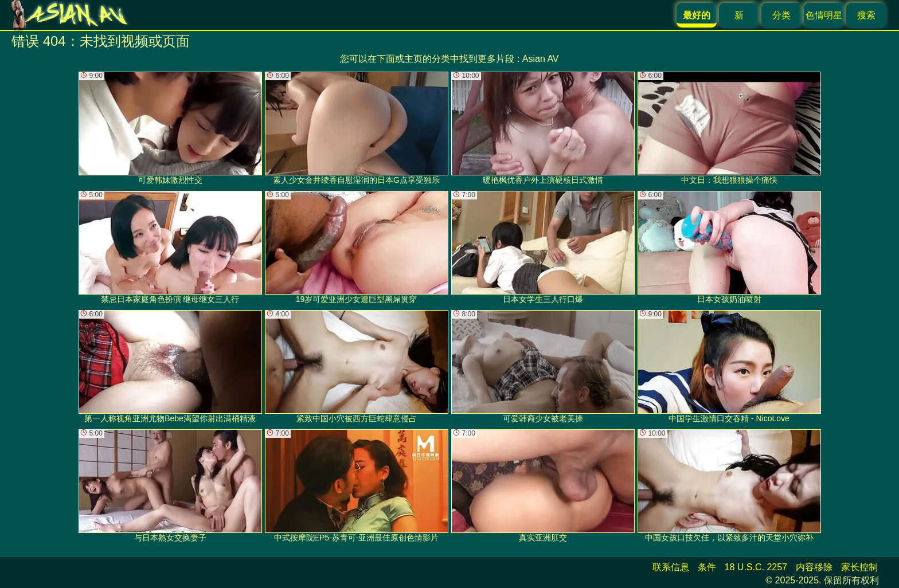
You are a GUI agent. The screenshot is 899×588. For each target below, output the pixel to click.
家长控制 (859, 567)
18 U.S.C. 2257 (756, 567)
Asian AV (541, 59)
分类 (781, 15)
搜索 (866, 15)
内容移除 (814, 567)
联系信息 (671, 567)
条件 (707, 567)
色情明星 (824, 15)
